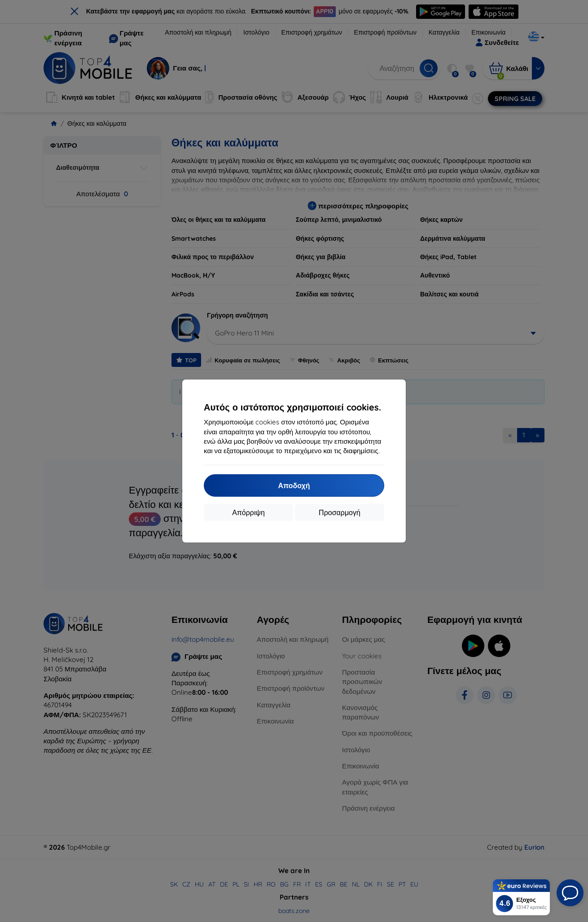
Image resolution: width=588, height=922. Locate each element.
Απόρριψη (248, 512)
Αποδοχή (294, 485)
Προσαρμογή (340, 512)
